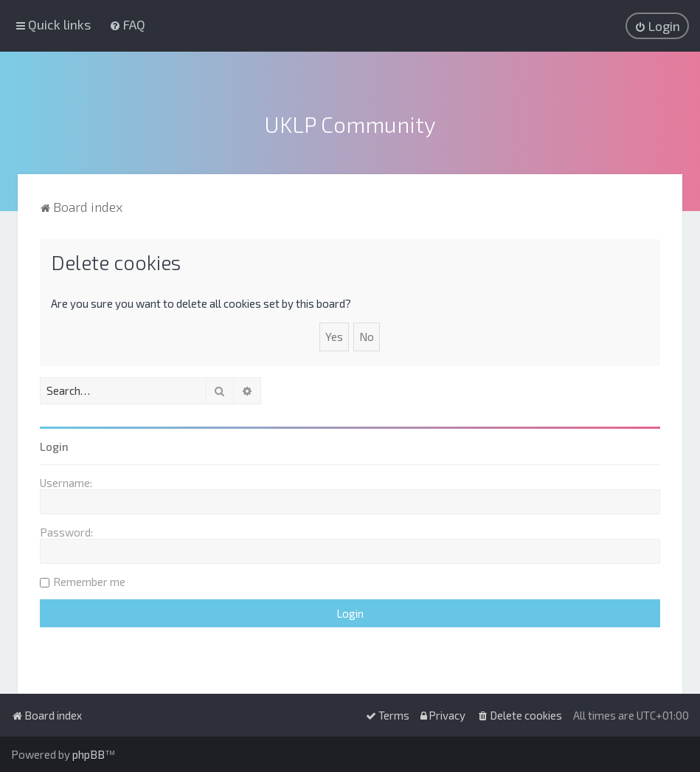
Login (54, 445)
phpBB (89, 754)
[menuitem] (127, 24)
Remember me (89, 580)
